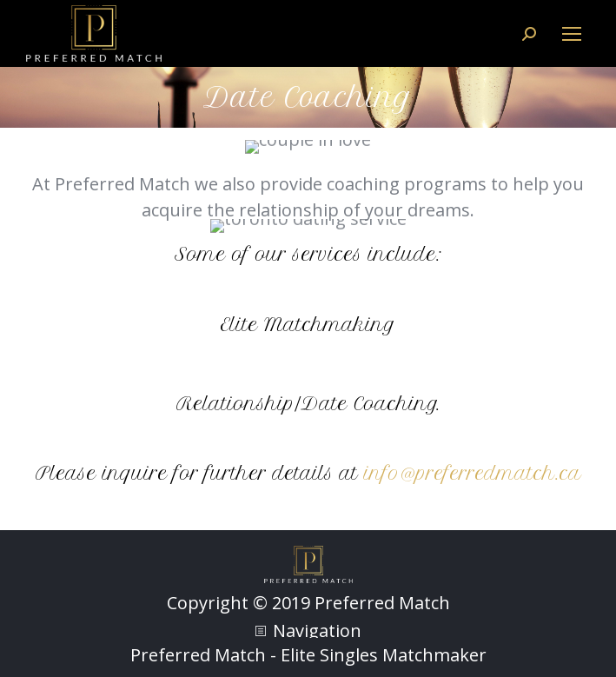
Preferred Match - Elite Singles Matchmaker (308, 655)
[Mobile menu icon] (572, 34)
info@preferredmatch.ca (473, 473)
